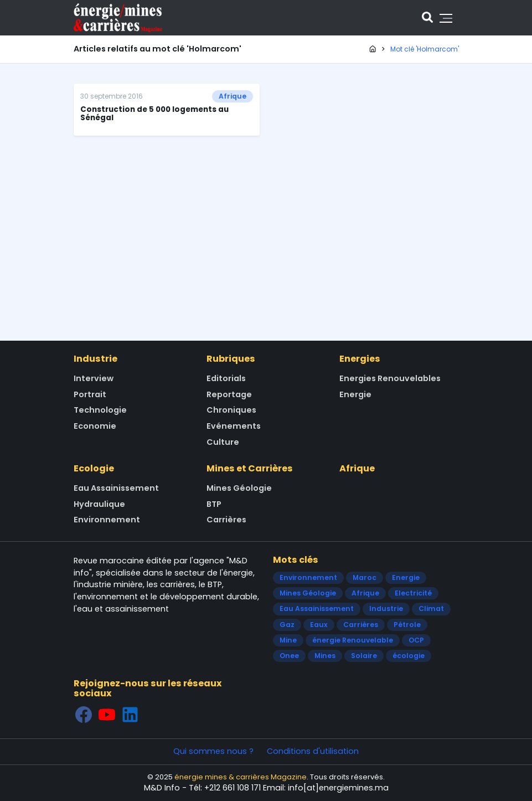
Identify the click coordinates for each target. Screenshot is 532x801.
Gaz (287, 625)
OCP (416, 640)
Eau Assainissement (116, 488)
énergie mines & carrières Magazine (241, 777)
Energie (355, 394)
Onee (289, 656)
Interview (94, 378)
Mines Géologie (239, 488)
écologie (409, 656)
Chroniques (231, 410)
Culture (223, 442)
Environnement (107, 520)
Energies (360, 359)
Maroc (365, 577)
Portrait (90, 394)
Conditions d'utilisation (313, 751)
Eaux (319, 625)
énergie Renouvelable (353, 640)
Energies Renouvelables (390, 378)
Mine (288, 640)
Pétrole (407, 625)
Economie (95, 426)
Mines (325, 656)
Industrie (95, 359)
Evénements (234, 426)
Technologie (100, 410)
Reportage (229, 394)
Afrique (233, 96)
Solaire (364, 656)
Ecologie (94, 468)
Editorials (226, 378)
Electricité (413, 593)
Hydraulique (99, 504)
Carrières (226, 520)
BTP (214, 504)
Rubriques (231, 359)
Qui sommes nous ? (213, 751)
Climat (431, 609)
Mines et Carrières (250, 468)
